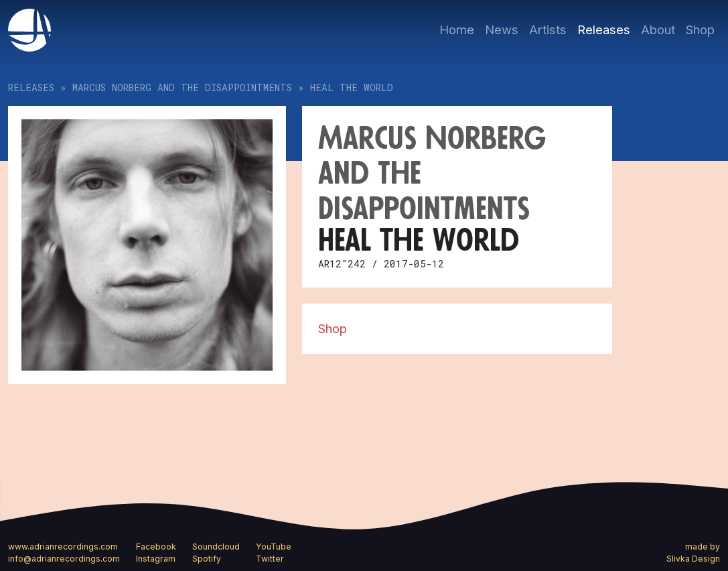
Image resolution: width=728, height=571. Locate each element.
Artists (548, 29)
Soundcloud (216, 547)
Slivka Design (693, 559)
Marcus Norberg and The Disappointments (182, 87)
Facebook (156, 547)
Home (457, 29)
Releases (604, 29)
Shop (700, 29)
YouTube (274, 547)
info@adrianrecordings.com (64, 559)
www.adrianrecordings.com (63, 547)
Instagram (156, 559)
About (658, 29)
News (502, 29)
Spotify (207, 559)
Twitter (270, 559)
